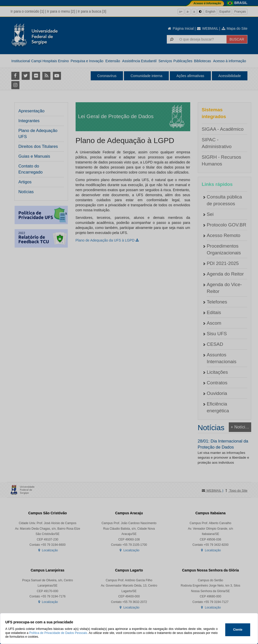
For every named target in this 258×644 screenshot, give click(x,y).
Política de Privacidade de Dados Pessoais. (59, 633)
